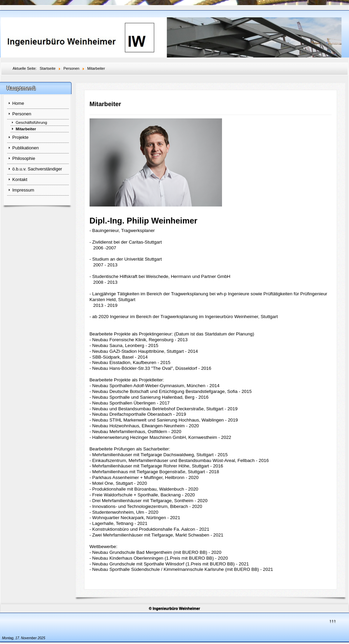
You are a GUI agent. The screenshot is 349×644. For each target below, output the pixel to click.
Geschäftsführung (31, 122)
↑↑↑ (333, 621)
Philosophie (24, 158)
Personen (22, 114)
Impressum (23, 190)
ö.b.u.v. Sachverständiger (37, 169)
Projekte (20, 137)
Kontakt (20, 179)
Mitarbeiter (26, 129)
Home (18, 103)
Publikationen (26, 148)
